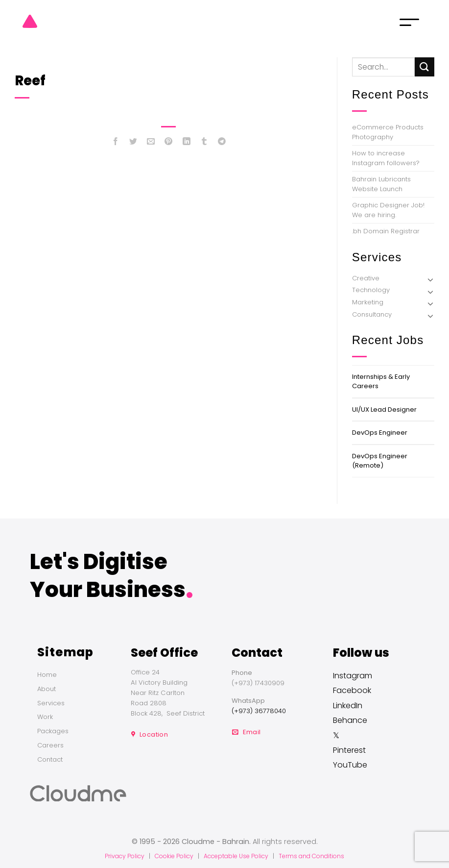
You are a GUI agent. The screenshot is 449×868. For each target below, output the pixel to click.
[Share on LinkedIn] (186, 143)
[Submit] (425, 67)
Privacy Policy (125, 856)
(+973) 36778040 (259, 711)
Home (47, 675)
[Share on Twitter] (133, 143)
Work (45, 717)
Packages (53, 731)
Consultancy (372, 314)
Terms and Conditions (311, 856)
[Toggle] (430, 279)
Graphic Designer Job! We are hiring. (388, 210)
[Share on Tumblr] (204, 143)
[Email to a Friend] (151, 143)
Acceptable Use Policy (236, 856)
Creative (366, 278)
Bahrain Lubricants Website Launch (381, 184)
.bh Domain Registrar (386, 231)
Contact (50, 759)
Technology (371, 290)
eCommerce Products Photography (388, 132)
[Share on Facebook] (116, 143)
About (47, 689)
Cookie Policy (174, 856)
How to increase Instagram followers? (386, 158)
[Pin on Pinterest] (169, 143)
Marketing (368, 302)
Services (51, 703)
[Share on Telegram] (222, 143)
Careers (50, 745)
